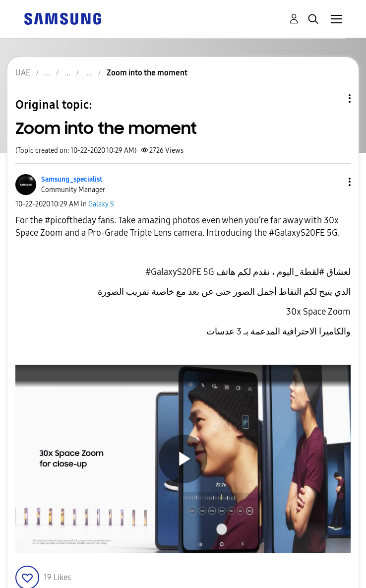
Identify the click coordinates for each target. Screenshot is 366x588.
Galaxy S (101, 204)
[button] (333, 182)
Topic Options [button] (333, 98)
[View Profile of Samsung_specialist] (72, 179)
